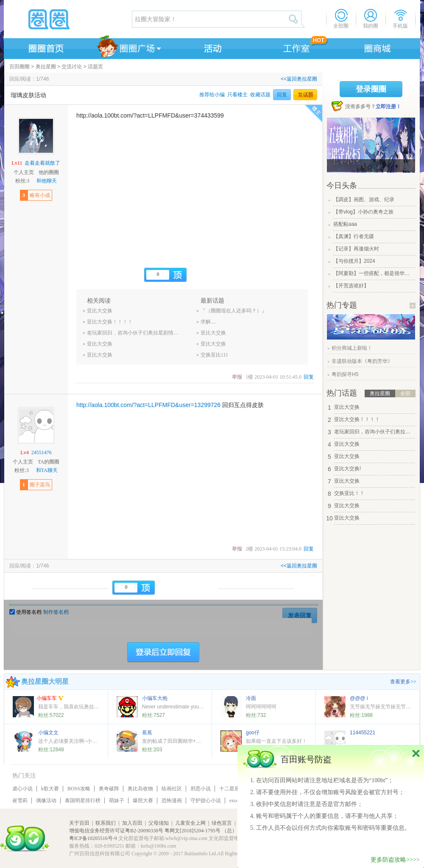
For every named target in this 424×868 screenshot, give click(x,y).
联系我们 (106, 823)
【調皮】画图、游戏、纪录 (364, 199)
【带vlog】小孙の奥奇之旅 (363, 212)
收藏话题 (260, 95)
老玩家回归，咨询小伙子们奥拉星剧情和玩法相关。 (134, 333)
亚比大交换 (100, 311)
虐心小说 (22, 789)
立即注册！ (388, 107)
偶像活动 (46, 801)
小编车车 (50, 699)
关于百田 (79, 823)
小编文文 (48, 733)
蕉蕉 (147, 733)
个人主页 (24, 172)
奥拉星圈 (46, 67)
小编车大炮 (155, 698)
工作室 (295, 47)
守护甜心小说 (206, 801)
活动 (212, 47)
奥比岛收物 (140, 789)
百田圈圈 (20, 67)
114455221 (363, 733)
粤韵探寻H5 (345, 374)
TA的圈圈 (49, 462)
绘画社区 (172, 789)
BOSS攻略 (79, 789)
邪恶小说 (201, 789)
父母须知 (159, 823)
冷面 (251, 698)
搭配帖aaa (345, 224)
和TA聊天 (47, 470)
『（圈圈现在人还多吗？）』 (234, 311)
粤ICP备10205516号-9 (93, 838)
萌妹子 (117, 801)
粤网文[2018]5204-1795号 (192, 831)
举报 (237, 377)
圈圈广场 (128, 47)
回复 (282, 95)
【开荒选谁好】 (351, 286)
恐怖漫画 (172, 801)
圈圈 (67, 19)
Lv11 (17, 163)
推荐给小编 (212, 95)
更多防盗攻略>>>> (395, 860)
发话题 (305, 95)
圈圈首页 (45, 47)
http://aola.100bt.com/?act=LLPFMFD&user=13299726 (148, 405)
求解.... (208, 322)
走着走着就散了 (42, 163)
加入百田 (132, 823)
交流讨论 (72, 67)
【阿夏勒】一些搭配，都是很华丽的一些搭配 (374, 273)
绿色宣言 (222, 823)
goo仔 (253, 733)
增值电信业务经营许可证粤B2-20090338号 (116, 831)
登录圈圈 (371, 89)
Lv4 (24, 452)
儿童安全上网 (190, 823)
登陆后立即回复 (163, 652)
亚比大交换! (347, 469)
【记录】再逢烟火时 (356, 249)
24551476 (42, 452)
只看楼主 (237, 95)
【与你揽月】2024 (354, 261)
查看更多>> (403, 682)
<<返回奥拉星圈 (299, 79)
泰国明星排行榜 (83, 801)
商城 (378, 47)
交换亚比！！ (349, 493)
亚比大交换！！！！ (110, 322)
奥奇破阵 (109, 789)
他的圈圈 (49, 172)
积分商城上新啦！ (352, 348)
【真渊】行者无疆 (354, 236)
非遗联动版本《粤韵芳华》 (362, 361)
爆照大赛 (143, 801)
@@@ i (359, 698)
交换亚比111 (214, 355)
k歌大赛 (50, 789)
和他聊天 (47, 181)
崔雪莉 (20, 801)
